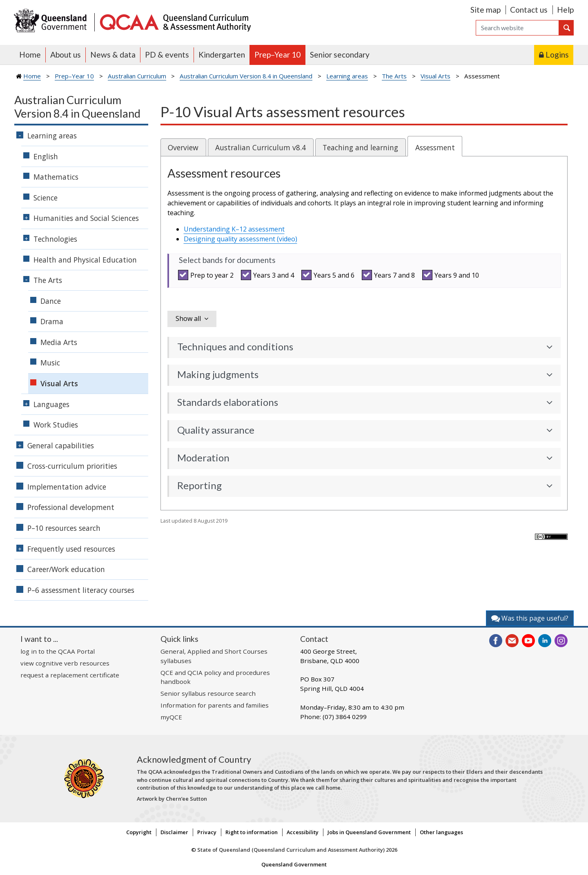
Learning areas (347, 76)
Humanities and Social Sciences (86, 218)
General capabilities (61, 445)
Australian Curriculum (137, 76)
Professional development (71, 507)
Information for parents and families (215, 705)
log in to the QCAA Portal (58, 651)
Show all (188, 318)
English (46, 156)
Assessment (435, 147)
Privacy (207, 832)
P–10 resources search (64, 528)
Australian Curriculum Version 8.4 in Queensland (246, 76)
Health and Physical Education (85, 260)
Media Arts (59, 342)
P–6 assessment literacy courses (81, 590)
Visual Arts (435, 76)
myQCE (171, 717)
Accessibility (303, 832)
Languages (51, 404)
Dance (51, 301)
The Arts (394, 76)
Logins (557, 55)
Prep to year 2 (207, 275)
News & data (113, 55)
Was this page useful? (530, 618)
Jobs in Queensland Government (369, 832)
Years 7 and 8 (390, 275)
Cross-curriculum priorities (72, 466)
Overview (183, 147)
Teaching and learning (360, 147)
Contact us (529, 10)
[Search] (517, 28)
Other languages (441, 832)
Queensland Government (294, 864)
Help (565, 10)
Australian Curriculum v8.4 (261, 147)
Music (50, 363)
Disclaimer (174, 832)
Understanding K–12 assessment (234, 229)
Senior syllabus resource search (208, 693)
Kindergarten (222, 55)
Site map (486, 10)
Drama (52, 321)
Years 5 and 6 (329, 275)
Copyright (139, 832)
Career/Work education (66, 569)
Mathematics (56, 177)
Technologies (55, 239)
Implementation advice (67, 487)
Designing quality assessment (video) (241, 239)
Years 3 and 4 (269, 275)
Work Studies (56, 425)
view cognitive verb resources (65, 663)
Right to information (252, 832)
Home (30, 55)
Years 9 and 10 (452, 275)
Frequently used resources (71, 549)
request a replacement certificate (70, 675)
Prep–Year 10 (277, 55)
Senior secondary (340, 55)
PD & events (167, 55)
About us (66, 55)
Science (46, 198)
